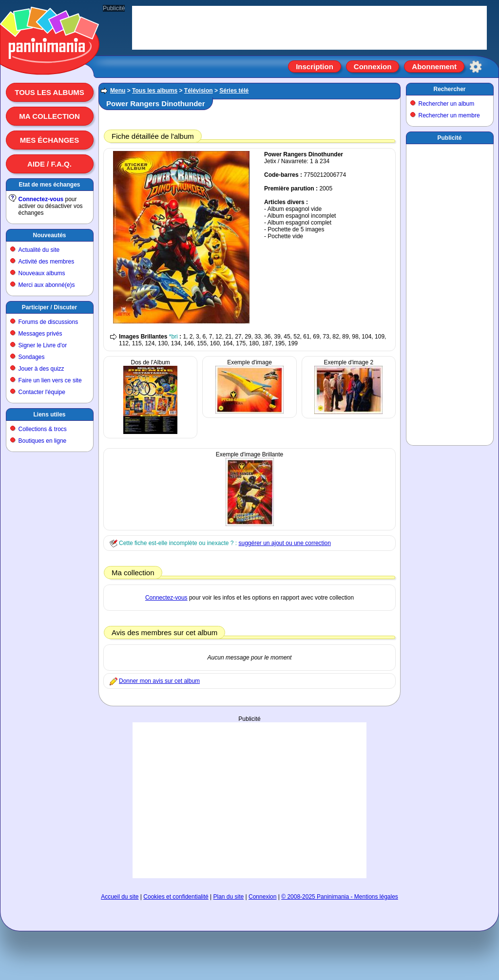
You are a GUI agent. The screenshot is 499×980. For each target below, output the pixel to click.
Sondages (32, 357)
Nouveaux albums (42, 273)
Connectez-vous (41, 199)
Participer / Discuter (49, 307)
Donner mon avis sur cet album (159, 681)
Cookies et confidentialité (176, 897)
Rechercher (449, 89)
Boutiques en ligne (43, 441)
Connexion (373, 66)
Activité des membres (47, 262)
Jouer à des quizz (41, 369)
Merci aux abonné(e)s (47, 285)
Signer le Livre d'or (43, 345)
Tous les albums (49, 92)
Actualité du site (39, 250)
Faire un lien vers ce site (50, 380)
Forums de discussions (48, 322)
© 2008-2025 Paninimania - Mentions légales (340, 897)
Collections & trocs (43, 429)
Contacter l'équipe (42, 392)
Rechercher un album (447, 104)
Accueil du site (120, 897)
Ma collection (49, 116)
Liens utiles (49, 415)
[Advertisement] (249, 800)
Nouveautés (49, 235)
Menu (118, 91)
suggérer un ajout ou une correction (284, 543)
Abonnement (434, 66)
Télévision (199, 91)
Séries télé (234, 91)
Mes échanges (50, 140)
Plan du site (229, 897)
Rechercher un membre (449, 115)
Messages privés (40, 334)
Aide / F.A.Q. (49, 164)
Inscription (315, 66)
